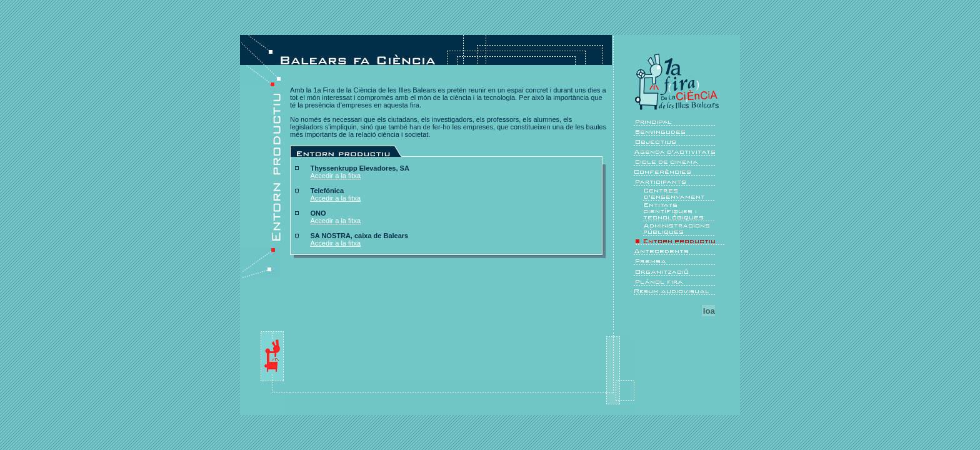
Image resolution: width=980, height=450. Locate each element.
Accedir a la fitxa (336, 176)
